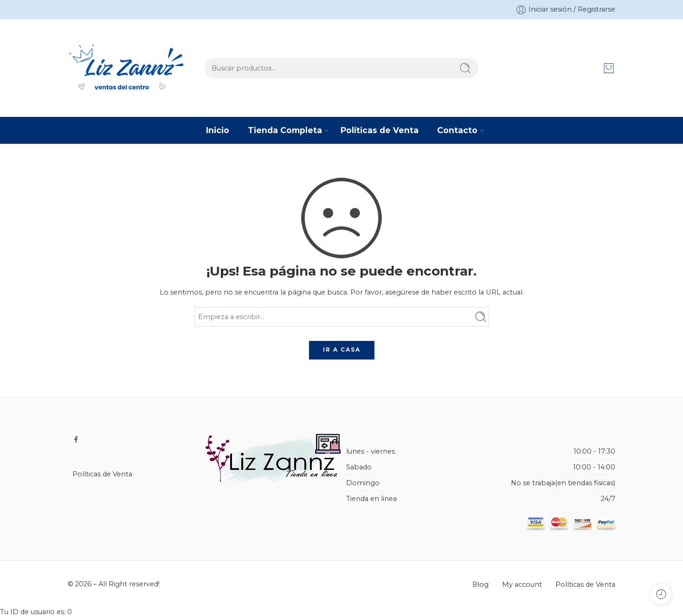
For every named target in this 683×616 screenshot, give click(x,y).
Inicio (218, 130)
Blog (480, 584)
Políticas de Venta (380, 130)
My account (522, 584)
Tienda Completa (285, 130)
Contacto (457, 130)
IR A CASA (342, 350)
